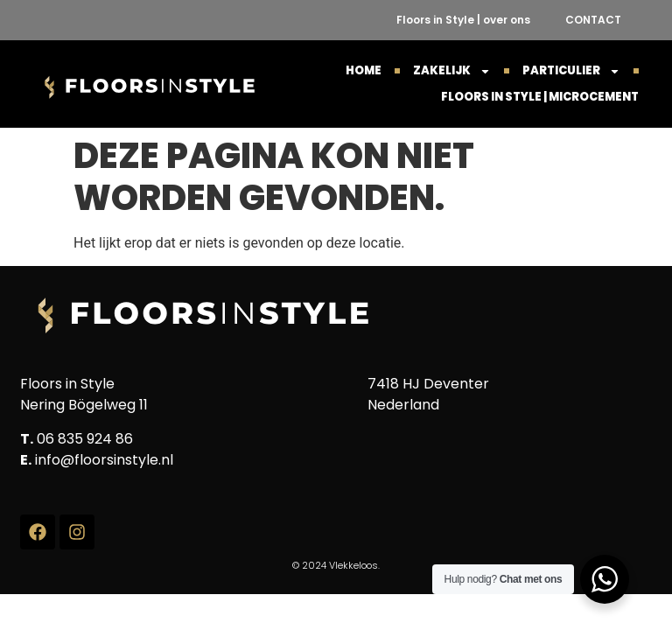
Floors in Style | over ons (463, 20)
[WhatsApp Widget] (605, 579)
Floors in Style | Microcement (540, 97)
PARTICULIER (571, 71)
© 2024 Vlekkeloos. (336, 565)
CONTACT (593, 20)
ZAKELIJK (452, 71)
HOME (364, 70)
